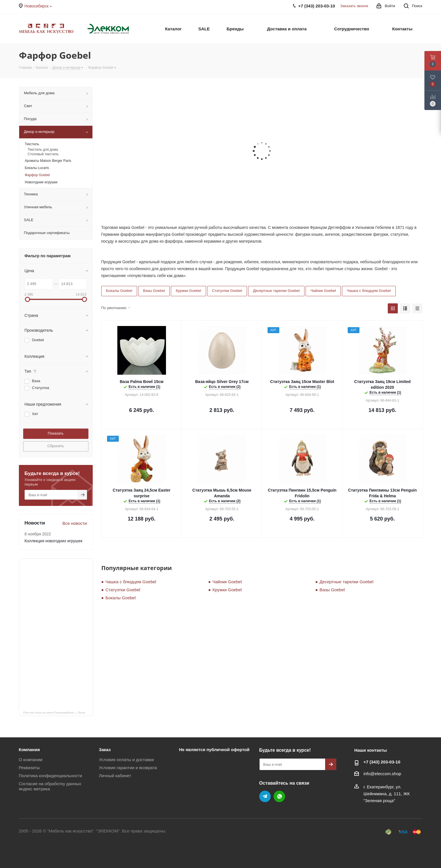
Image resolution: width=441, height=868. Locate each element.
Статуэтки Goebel (227, 291)
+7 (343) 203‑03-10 (382, 762)
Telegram (265, 796)
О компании (31, 760)
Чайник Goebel (323, 291)
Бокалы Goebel (119, 291)
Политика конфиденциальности (51, 776)
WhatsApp (279, 796)
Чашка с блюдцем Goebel (369, 291)
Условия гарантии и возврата (128, 768)
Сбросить (56, 446)
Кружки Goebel (188, 291)
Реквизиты (29, 768)
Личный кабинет (115, 776)
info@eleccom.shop (382, 774)
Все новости (75, 523)
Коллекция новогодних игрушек (54, 541)
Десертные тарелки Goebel (276, 291)
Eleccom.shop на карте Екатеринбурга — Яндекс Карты (58, 712)
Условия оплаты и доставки (126, 760)
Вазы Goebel (154, 291)
